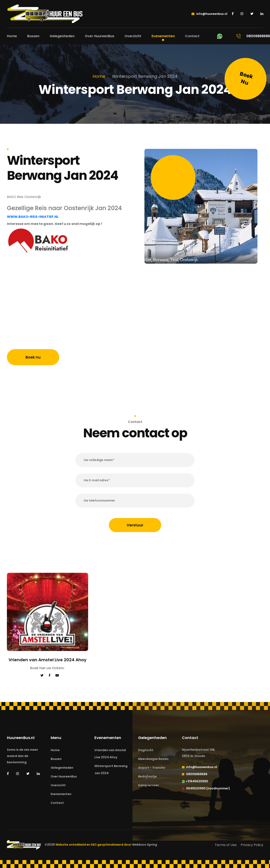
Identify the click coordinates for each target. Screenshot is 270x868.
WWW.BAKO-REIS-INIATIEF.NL (33, 217)
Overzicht (133, 36)
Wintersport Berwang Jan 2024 (111, 770)
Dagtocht (146, 750)
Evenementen (163, 36)
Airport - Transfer (152, 768)
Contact (192, 36)
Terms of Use (226, 845)
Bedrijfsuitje (147, 776)
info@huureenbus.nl (209, 14)
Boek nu (33, 357)
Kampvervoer (148, 785)
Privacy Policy (252, 845)
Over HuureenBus (100, 36)
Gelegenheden (62, 36)
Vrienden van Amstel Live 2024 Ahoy (110, 754)
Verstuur (135, 525)
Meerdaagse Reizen (153, 759)
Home (12, 36)
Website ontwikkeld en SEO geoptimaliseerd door (106, 845)
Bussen (33, 36)
